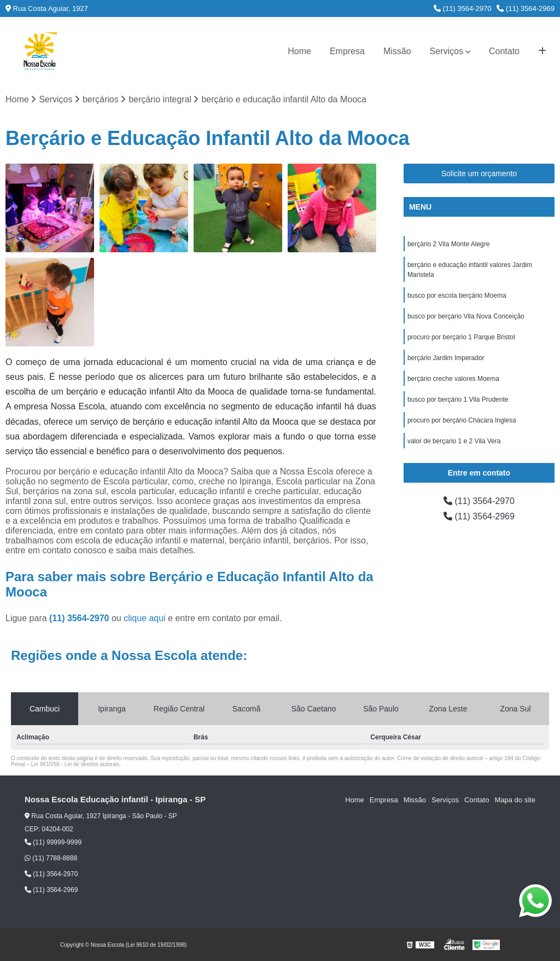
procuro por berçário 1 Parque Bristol (461, 337)
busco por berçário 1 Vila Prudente (458, 400)
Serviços (447, 51)
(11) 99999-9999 (53, 842)
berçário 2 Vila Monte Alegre (449, 244)
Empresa (347, 51)
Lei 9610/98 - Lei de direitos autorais (75, 764)
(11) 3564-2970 (463, 8)
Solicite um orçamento (479, 173)
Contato (504, 51)
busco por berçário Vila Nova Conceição (466, 316)
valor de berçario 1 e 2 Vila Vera (454, 441)
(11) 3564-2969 (526, 8)
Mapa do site (515, 800)
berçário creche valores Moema (453, 379)
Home (299, 51)
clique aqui (145, 618)
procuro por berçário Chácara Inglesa (462, 420)
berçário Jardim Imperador (446, 358)
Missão (397, 51)
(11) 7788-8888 (51, 858)
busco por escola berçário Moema (457, 296)
